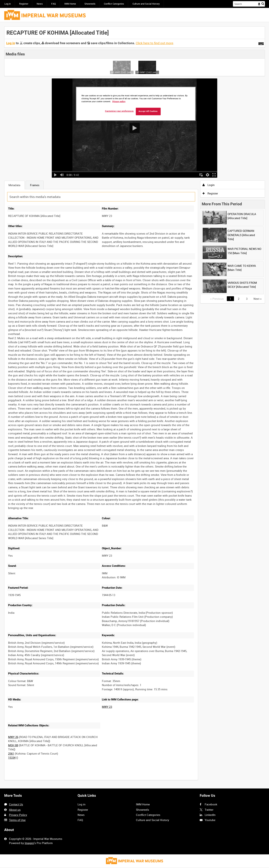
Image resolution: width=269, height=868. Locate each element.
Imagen (29, 843)
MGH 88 (13, 745)
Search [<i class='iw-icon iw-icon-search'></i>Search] (263, 4)
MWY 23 (107, 707)
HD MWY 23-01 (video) (122, 72)
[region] (136, 104)
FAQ (54, 4)
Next (258, 299)
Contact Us (16, 804)
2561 (11, 753)
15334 (12, 758)
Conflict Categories (114, 4)
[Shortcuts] (261, 43)
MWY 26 (13, 737)
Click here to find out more (154, 43)
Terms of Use (17, 820)
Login (209, 185)
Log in (8, 4)
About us (15, 810)
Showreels (90, 4)
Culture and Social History (146, 4)
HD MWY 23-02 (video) (147, 72)
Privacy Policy (18, 815)
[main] (135, 405)
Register (24, 4)
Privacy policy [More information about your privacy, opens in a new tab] (119, 102)
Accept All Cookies (148, 111)
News (40, 4)
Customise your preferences (119, 111)
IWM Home (70, 4)
